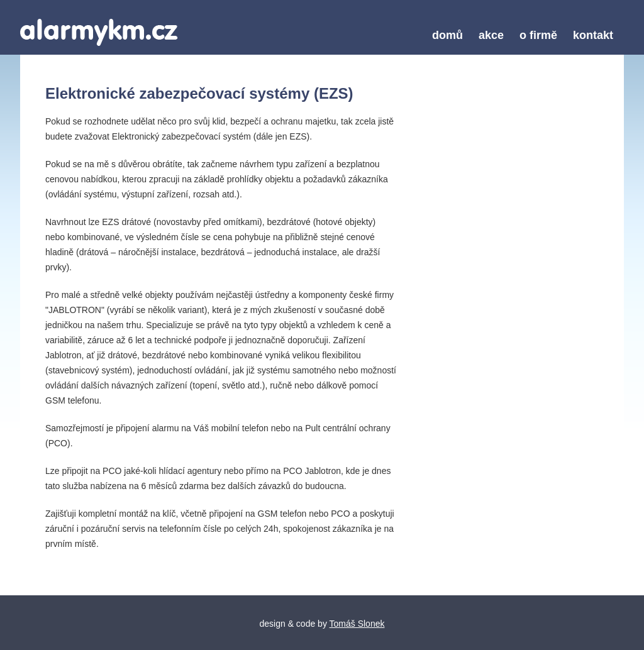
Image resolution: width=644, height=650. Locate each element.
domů (447, 35)
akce (491, 35)
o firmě (538, 35)
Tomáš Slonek (357, 624)
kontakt (593, 35)
